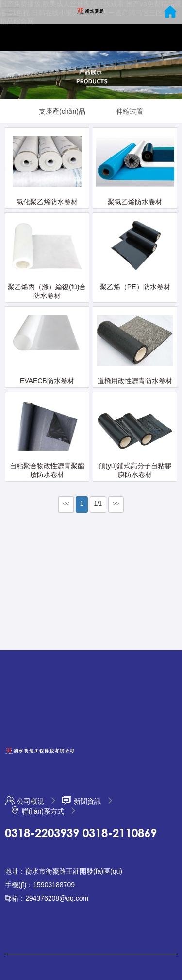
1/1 (98, 504)
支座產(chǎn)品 (62, 111)
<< (66, 504)
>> (116, 504)
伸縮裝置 (130, 111)
